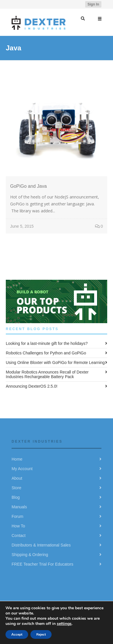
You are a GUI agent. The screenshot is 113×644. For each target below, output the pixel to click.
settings (64, 624)
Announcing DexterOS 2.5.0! (32, 386)
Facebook (68, 4)
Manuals (19, 507)
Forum (17, 516)
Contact (19, 536)
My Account (22, 469)
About (17, 478)
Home (17, 459)
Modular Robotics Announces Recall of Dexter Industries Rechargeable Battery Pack (47, 374)
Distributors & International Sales (41, 545)
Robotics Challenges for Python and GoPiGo (46, 353)
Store (16, 488)
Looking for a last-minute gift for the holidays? (47, 343)
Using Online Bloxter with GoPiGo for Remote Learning (55, 363)
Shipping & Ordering (30, 555)
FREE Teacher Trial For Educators (42, 564)
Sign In (93, 4)
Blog (16, 497)
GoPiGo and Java (28, 186)
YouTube (76, 4)
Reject (41, 634)
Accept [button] (17, 634)
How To (18, 526)
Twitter (59, 4)
